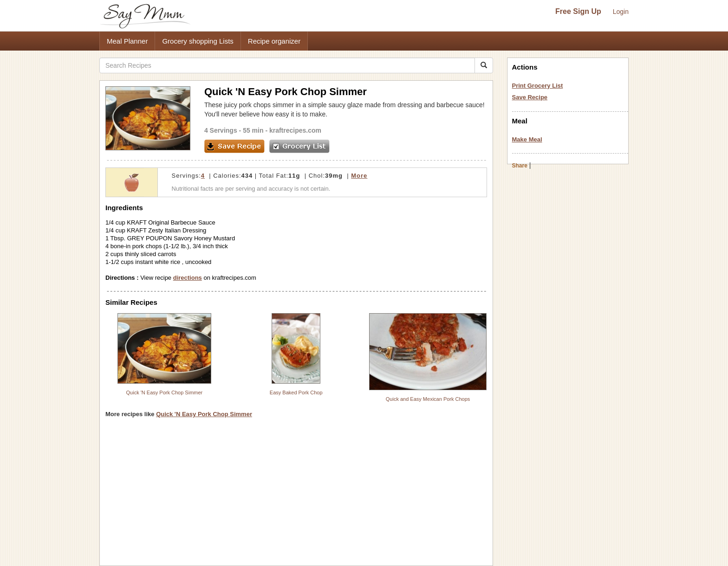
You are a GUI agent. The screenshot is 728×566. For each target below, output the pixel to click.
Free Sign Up (578, 11)
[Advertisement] (296, 495)
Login (621, 12)
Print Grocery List (538, 86)
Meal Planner (127, 41)
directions (188, 278)
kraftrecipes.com (295, 130)
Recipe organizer (274, 41)
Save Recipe (530, 97)
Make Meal (527, 139)
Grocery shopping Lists (198, 41)
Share (520, 166)
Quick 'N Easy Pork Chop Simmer (165, 392)
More (359, 176)
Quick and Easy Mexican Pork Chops (428, 399)
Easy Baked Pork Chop (296, 392)
